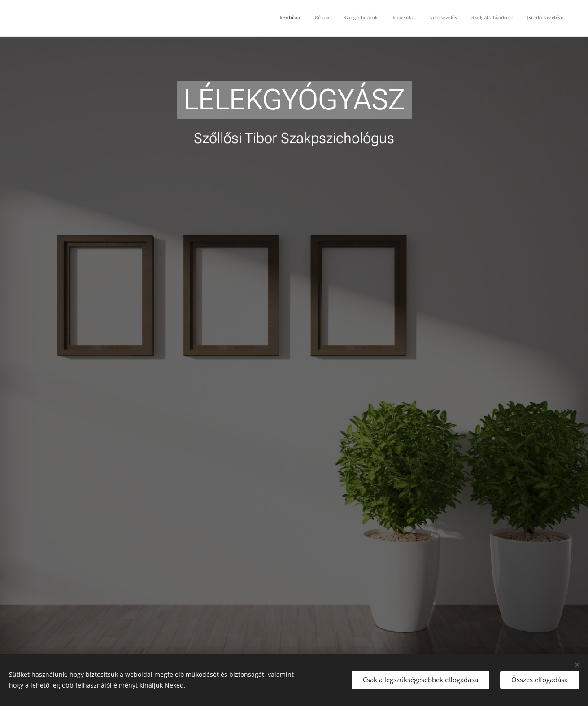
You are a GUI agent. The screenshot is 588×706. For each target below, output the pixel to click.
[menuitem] (480, 18)
